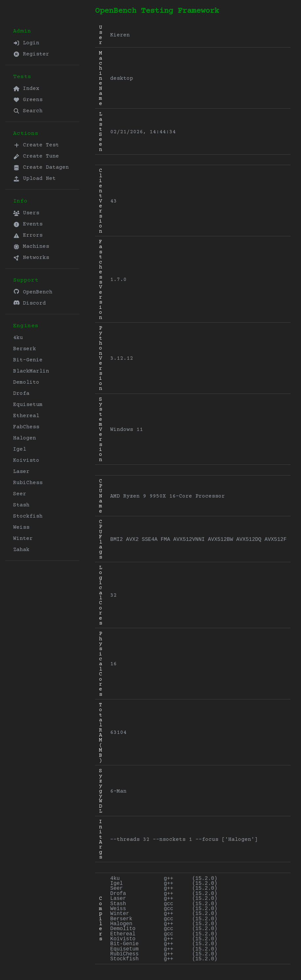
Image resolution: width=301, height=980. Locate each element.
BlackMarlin (31, 371)
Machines (31, 246)
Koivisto (26, 460)
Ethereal (26, 416)
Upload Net (34, 179)
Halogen (25, 438)
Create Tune (36, 156)
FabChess (26, 427)
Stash (21, 505)
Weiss (21, 527)
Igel (20, 449)
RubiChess (28, 483)
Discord (30, 303)
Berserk (25, 349)
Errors (28, 235)
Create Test (36, 145)
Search (28, 111)
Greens (28, 100)
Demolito (26, 382)
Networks (31, 258)
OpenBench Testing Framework (157, 11)
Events (28, 224)
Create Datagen (41, 167)
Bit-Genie (28, 360)
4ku (18, 338)
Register (31, 54)
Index (26, 89)
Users (26, 213)
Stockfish (28, 516)
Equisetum (28, 405)
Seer (20, 494)
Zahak (21, 550)
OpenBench (33, 292)
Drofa (21, 394)
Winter (23, 539)
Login (26, 43)
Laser (21, 472)
